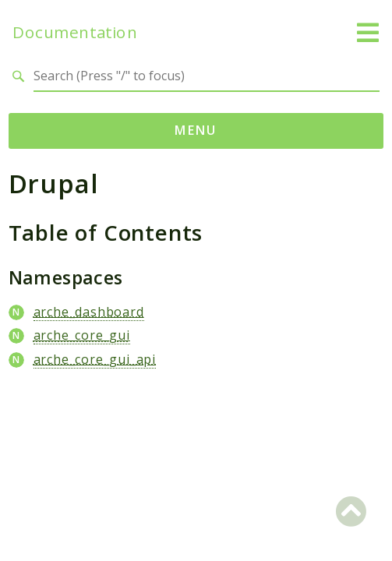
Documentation (75, 32)
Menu (196, 130)
